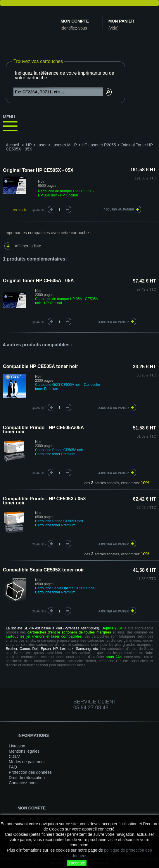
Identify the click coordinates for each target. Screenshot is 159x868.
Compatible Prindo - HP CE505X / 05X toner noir (44, 501)
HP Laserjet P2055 (99, 145)
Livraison (17, 746)
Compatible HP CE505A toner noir (40, 366)
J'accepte (77, 863)
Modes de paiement (27, 762)
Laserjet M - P (64, 145)
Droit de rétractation (27, 778)
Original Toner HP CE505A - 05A (38, 281)
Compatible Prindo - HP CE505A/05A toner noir (43, 430)
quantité (39, 322)
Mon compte (75, 21)
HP (29, 145)
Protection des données (30, 772)
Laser (42, 145)
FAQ (13, 767)
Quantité (39, 210)
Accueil (12, 145)
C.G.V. (15, 756)
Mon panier (121, 21)
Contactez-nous (23, 783)
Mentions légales (24, 751)
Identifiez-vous (74, 28)
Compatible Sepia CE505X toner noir (43, 570)
